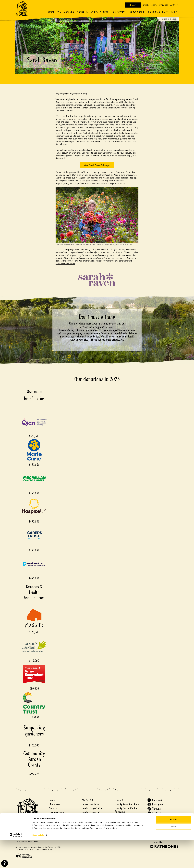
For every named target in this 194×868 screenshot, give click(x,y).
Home (51, 12)
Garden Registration (92, 808)
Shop (174, 12)
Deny (173, 855)
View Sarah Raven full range (97, 165)
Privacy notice (122, 820)
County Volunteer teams (127, 804)
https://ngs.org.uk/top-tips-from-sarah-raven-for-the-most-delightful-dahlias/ (90, 183)
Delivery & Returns (92, 804)
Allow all (173, 848)
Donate (133, 5)
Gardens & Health (158, 12)
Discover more (56, 812)
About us (54, 808)
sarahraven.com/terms (65, 263)
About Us (82, 12)
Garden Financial (91, 812)
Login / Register (150, 5)
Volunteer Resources (170, 19)
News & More (138, 12)
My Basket (164, 5)
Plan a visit (55, 804)
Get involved (120, 12)
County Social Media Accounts (126, 810)
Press (117, 816)
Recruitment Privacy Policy (129, 828)
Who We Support (100, 12)
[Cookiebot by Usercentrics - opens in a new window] (16, 863)
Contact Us (120, 800)
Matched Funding (91, 816)
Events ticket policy (92, 821)
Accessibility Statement (127, 832)
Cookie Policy (122, 824)
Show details (38, 863)
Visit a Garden (66, 12)
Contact (174, 5)
